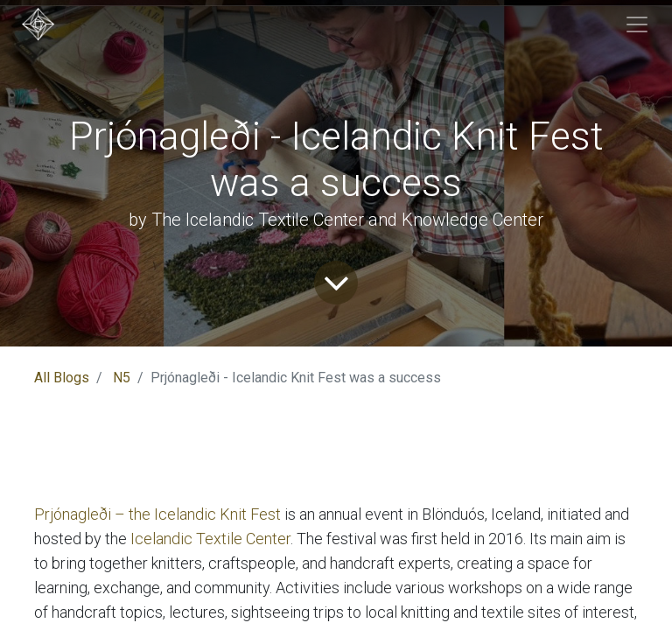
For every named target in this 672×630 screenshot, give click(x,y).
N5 (122, 378)
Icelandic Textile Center (210, 539)
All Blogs (62, 378)
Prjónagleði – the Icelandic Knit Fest (157, 514)
